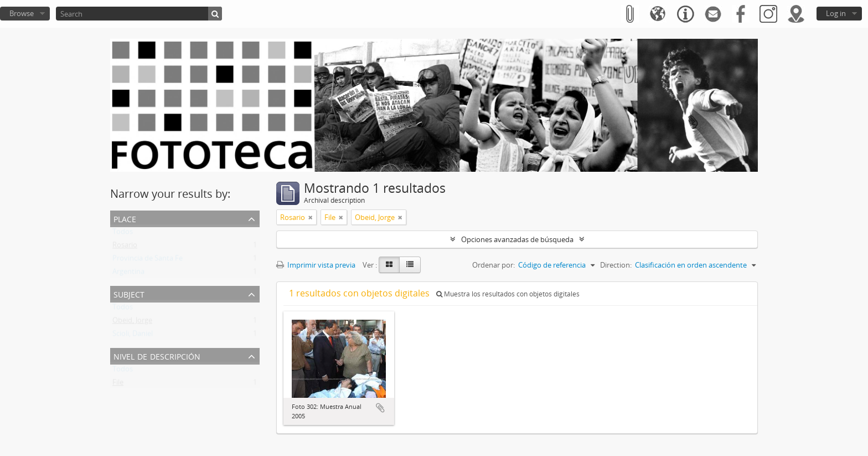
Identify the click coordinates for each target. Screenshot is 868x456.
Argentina (128, 274)
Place (125, 218)
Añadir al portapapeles (380, 408)
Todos (123, 234)
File (118, 385)
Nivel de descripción (157, 355)
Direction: (616, 265)
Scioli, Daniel (133, 336)
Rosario (125, 247)
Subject (129, 293)
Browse (22, 13)
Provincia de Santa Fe (148, 260)
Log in (836, 13)
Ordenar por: (494, 265)
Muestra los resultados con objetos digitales (508, 294)
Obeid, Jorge (132, 322)
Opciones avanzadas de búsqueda (517, 239)
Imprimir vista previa (316, 265)
